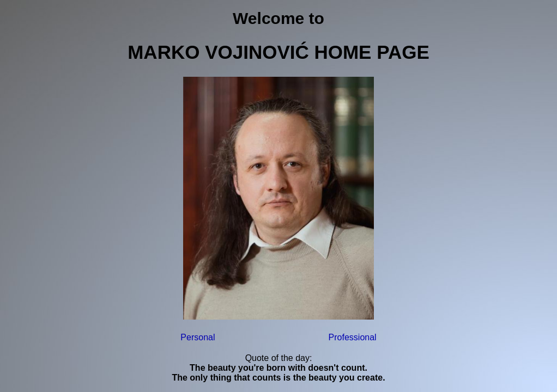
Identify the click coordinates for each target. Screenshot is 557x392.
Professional (353, 337)
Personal (198, 337)
